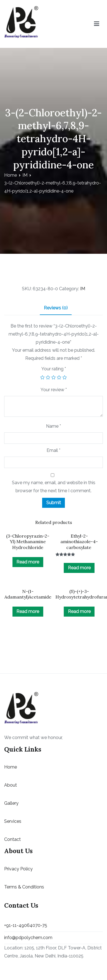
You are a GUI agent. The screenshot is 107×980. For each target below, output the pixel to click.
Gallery (11, 803)
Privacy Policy (18, 869)
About (11, 785)
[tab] (56, 308)
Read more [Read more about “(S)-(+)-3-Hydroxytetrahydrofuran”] (79, 611)
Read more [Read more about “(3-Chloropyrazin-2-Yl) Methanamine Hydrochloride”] (28, 562)
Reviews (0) (56, 308)
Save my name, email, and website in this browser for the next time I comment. (54, 487)
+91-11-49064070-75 (26, 925)
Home (11, 175)
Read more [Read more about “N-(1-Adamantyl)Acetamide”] (28, 611)
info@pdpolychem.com (28, 938)
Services (13, 821)
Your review (54, 390)
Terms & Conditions (24, 887)
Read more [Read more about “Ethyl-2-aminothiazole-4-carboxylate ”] (79, 568)
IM (25, 175)
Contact (12, 839)
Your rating (54, 369)
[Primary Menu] (97, 24)
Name (53, 426)
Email (53, 450)
